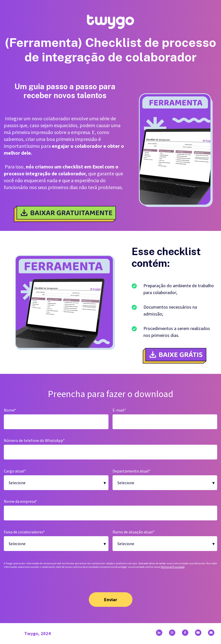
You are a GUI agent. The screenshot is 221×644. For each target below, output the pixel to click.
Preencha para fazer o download (111, 394)
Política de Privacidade (173, 567)
